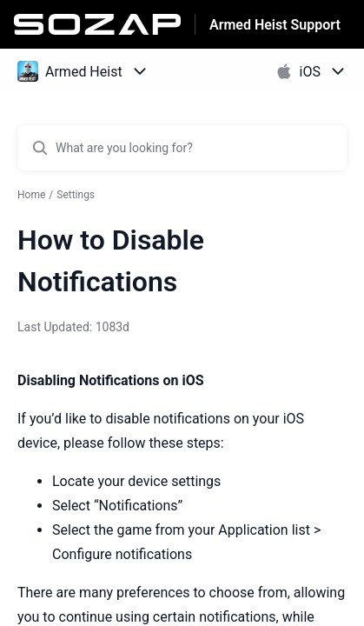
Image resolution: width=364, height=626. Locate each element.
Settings (76, 195)
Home (31, 195)
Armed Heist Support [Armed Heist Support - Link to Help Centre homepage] (275, 25)
